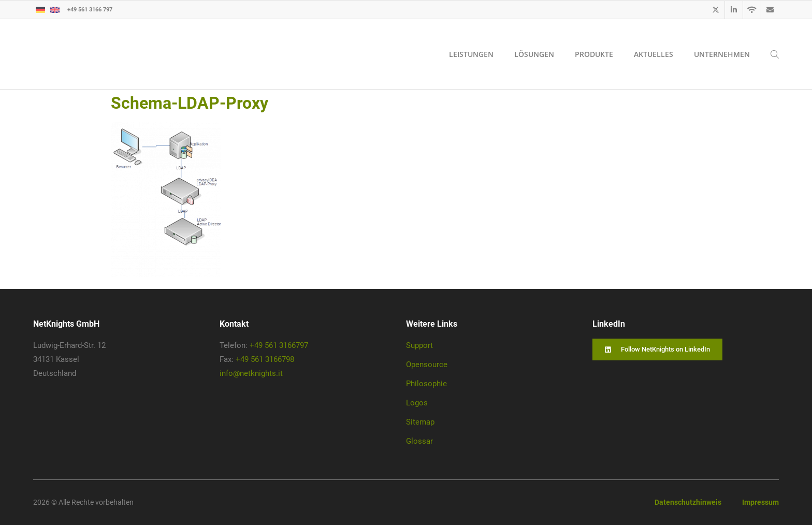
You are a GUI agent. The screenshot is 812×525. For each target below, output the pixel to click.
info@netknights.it (251, 373)
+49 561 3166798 (265, 359)
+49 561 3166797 (279, 345)
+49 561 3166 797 (90, 9)
